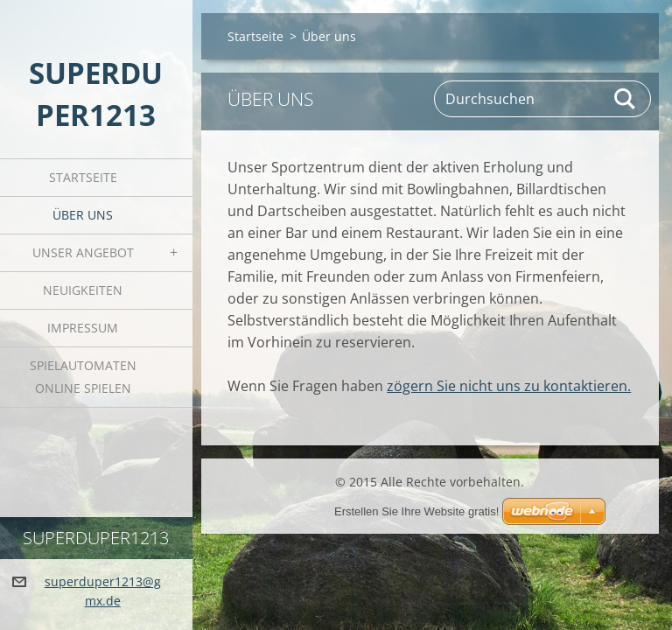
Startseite (83, 177)
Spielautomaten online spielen (83, 377)
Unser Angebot (83, 252)
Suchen (626, 99)
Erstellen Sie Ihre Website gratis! (416, 511)
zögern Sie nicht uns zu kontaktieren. (509, 386)
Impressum (83, 328)
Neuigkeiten (83, 290)
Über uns (83, 215)
